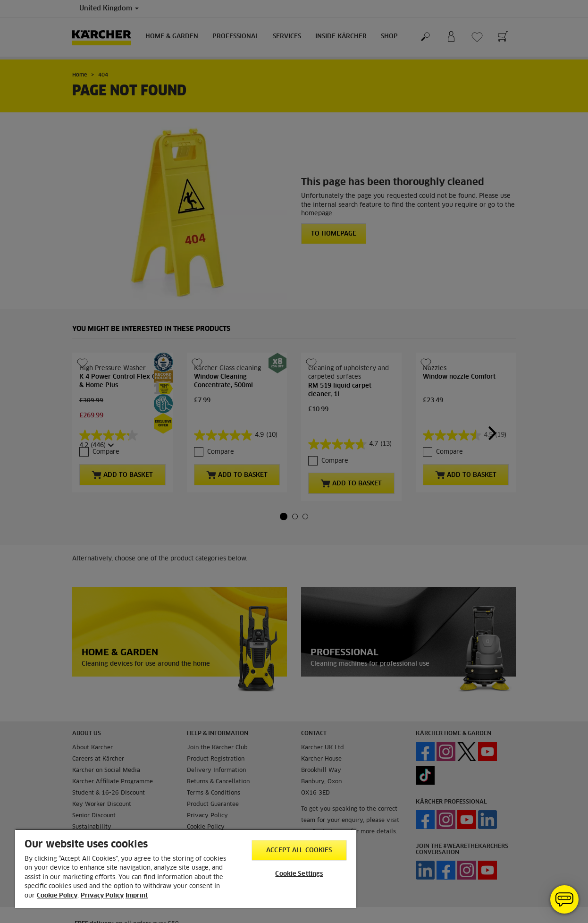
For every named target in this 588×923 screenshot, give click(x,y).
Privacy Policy (102, 896)
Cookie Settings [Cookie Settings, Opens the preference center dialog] (299, 874)
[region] (186, 868)
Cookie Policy (57, 896)
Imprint (137, 896)
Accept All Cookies (299, 851)
